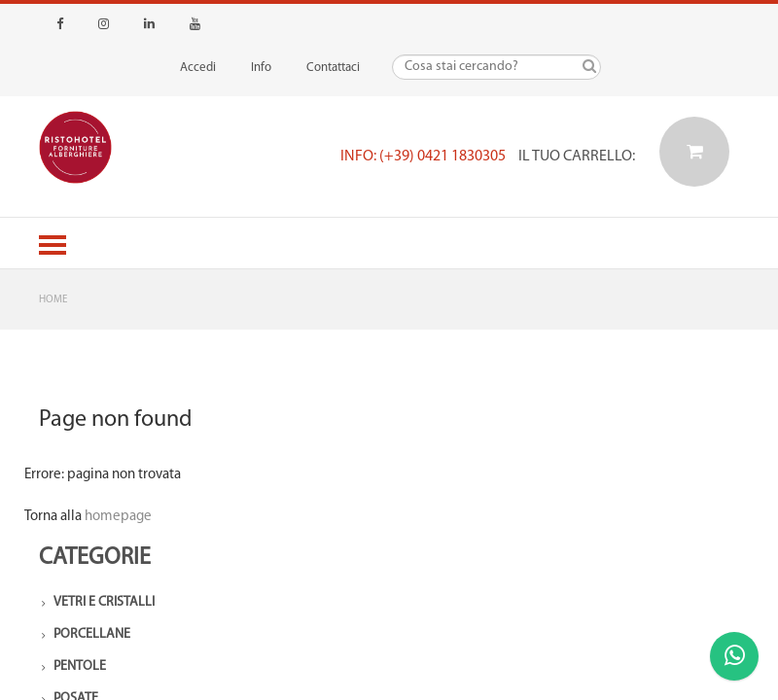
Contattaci (333, 68)
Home (53, 300)
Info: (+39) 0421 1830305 (423, 157)
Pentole (80, 666)
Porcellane (92, 634)
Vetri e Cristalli (104, 602)
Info (261, 68)
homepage (118, 517)
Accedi (198, 68)
